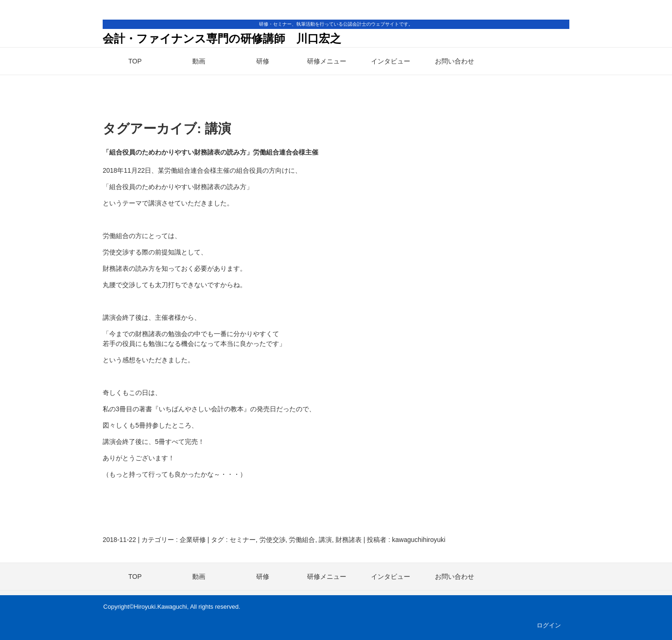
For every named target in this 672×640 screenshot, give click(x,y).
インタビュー (391, 61)
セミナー (243, 540)
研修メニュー (327, 61)
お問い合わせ (455, 61)
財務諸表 (349, 540)
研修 (263, 61)
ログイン (549, 625)
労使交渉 (273, 540)
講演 (325, 540)
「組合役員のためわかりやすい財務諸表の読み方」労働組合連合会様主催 (210, 152)
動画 (199, 61)
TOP (135, 61)
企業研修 (193, 540)
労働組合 (302, 540)
